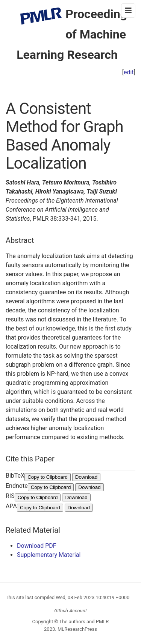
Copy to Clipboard (48, 477)
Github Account (70, 611)
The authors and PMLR (84, 622)
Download (86, 477)
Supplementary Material (49, 555)
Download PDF (37, 546)
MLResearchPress (77, 629)
